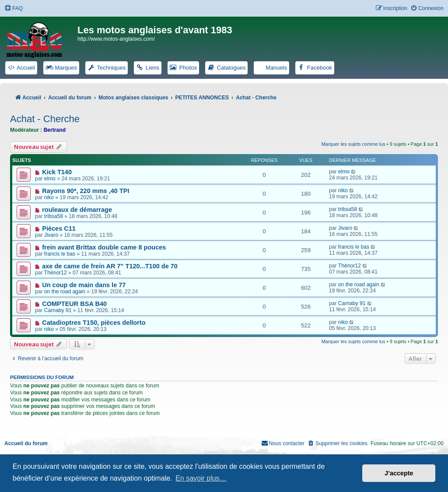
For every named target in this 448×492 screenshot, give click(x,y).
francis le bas (60, 254)
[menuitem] (14, 9)
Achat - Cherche (45, 119)
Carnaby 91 (58, 310)
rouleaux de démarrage (77, 210)
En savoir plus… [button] (201, 478)
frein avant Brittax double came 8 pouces (104, 247)
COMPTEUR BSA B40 (74, 304)
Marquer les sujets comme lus (353, 144)
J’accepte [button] (399, 473)
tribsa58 (54, 216)
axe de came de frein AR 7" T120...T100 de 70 (110, 266)
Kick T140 (57, 172)
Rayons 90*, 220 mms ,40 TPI (86, 191)
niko (49, 197)
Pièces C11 (59, 228)
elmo (50, 179)
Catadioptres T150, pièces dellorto (94, 323)
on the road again (65, 292)
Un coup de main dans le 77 (84, 285)
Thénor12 (56, 273)
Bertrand (55, 130)
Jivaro (51, 235)
